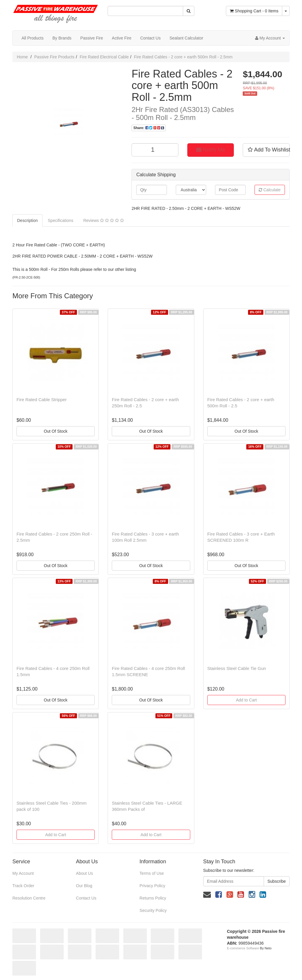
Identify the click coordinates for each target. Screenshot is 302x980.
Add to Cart (246, 700)
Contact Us (150, 38)
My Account (23, 873)
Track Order (23, 886)
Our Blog (84, 886)
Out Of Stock (56, 431)
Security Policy (153, 910)
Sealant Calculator (186, 38)
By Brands (62, 38)
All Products (33, 38)
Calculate (270, 190)
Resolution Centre (29, 898)
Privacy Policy (152, 886)
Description (27, 220)
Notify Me (211, 150)
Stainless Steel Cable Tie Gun (237, 668)
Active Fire (122, 38)
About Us (85, 873)
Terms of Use (152, 873)
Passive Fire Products (54, 57)
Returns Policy (153, 898)
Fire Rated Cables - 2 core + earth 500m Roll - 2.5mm (183, 57)
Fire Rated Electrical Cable (104, 57)
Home (22, 57)
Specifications (60, 220)
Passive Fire (92, 38)
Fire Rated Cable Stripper (42, 400)
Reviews (103, 220)
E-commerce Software (243, 948)
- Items (254, 11)
